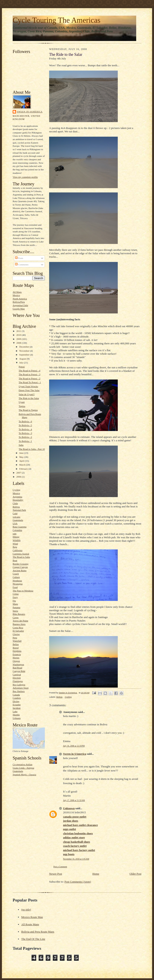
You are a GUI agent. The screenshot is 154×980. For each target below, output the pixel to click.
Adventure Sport (21, 688)
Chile (15, 503)
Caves (16, 617)
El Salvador (18, 631)
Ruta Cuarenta (20, 527)
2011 (19, 331)
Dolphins (17, 651)
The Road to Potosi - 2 (29, 378)
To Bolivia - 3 (25, 433)
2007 (19, 473)
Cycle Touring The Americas (57, 20)
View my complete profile (25, 177)
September (25, 355)
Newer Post (56, 874)
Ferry (15, 597)
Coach (16, 574)
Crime (16, 594)
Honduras (17, 581)
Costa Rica (18, 628)
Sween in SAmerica (30, 112)
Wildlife (17, 540)
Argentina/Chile (20, 305)
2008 (19, 343)
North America (20, 299)
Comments (22, 265)
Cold (15, 513)
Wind (15, 544)
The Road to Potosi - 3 (29, 374)
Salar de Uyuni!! (27, 394)
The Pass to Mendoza (23, 591)
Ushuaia (17, 718)
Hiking (16, 537)
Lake (15, 711)
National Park (19, 510)
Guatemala (18, 520)
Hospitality (18, 500)
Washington (18, 664)
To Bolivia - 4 (25, 429)
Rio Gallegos (19, 685)
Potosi (22, 367)
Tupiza (22, 406)
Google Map (19, 309)
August (23, 359)
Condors (17, 698)
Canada (16, 695)
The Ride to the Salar (29, 398)
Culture (16, 577)
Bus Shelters (19, 691)
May (22, 457)
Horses (16, 658)
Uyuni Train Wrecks (28, 386)
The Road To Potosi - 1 (30, 382)
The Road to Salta (21, 557)
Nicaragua (18, 584)
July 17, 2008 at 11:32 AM (74, 800)
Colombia (17, 530)
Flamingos (18, 681)
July (22, 363)
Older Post (135, 874)
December (25, 347)
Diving (16, 701)
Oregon (16, 661)
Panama (16, 607)
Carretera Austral (21, 554)
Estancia (17, 654)
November (25, 351)
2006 (19, 477)
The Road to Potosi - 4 (29, 371)
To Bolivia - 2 (25, 437)
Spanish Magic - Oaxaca (24, 774)
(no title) (26, 910)
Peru (15, 638)
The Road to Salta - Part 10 (32, 449)
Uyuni (22, 402)
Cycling (16, 490)
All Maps (17, 292)
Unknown (69, 808)
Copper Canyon (20, 567)
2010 (19, 335)
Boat (15, 560)
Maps (15, 604)
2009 (19, 339)
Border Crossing (21, 564)
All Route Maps (30, 924)
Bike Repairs (19, 614)
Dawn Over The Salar (29, 390)
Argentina (17, 497)
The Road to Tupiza (28, 410)
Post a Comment (60, 867)
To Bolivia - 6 (25, 421)
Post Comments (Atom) (78, 882)
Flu (14, 601)
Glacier (16, 634)
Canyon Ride (19, 671)
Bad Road (17, 668)
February (24, 469)
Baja (15, 547)
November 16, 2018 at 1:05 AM (76, 859)
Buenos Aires (19, 624)
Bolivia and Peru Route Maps (38, 932)
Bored (16, 648)
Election (17, 678)
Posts (19, 258)
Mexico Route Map (32, 917)
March (23, 465)
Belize (16, 644)
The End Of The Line (33, 939)
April (22, 461)
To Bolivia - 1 (25, 441)
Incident (17, 708)
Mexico (16, 295)
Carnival (17, 675)
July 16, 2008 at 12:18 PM (74, 746)
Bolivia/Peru (19, 302)
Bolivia (16, 507)
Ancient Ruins (20, 570)
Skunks (16, 715)
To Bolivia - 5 (25, 425)
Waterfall (17, 641)
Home (96, 874)
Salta (21, 445)
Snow (15, 611)
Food (15, 587)
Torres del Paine (20, 621)
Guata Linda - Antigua (23, 768)
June (22, 453)
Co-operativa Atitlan (23, 764)
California (17, 550)
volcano (16, 517)
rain (14, 534)
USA (15, 523)
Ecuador (17, 705)
